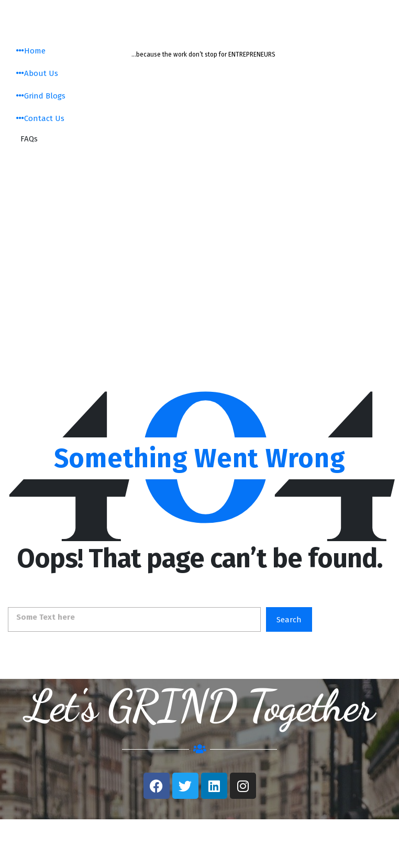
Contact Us (40, 118)
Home (31, 51)
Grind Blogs (41, 96)
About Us (37, 73)
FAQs (29, 139)
